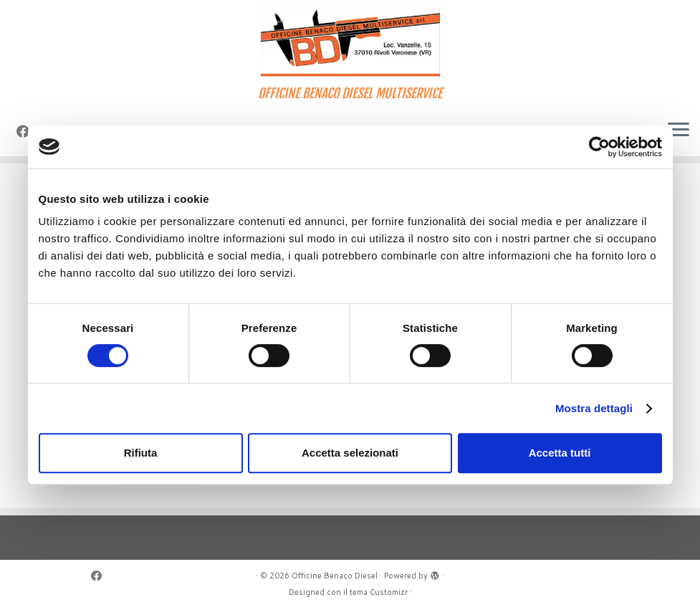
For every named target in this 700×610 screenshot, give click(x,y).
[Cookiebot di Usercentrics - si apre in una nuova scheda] (599, 147)
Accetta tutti (560, 453)
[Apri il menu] (679, 130)
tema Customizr (379, 592)
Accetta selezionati (350, 453)
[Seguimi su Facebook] (101, 576)
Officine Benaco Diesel (335, 576)
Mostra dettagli (594, 408)
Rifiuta (141, 453)
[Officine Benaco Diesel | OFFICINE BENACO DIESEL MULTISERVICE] (350, 43)
